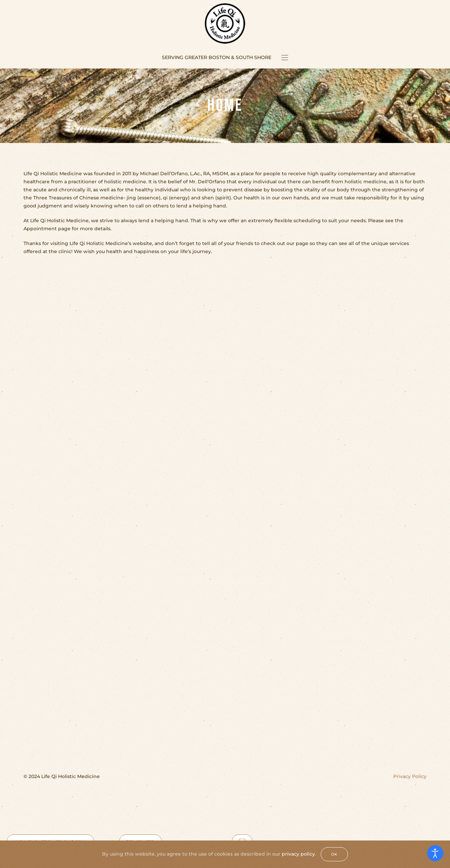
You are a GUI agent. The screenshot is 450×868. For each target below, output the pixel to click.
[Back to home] (225, 23)
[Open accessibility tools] (435, 853)
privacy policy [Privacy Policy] (298, 854)
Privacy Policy (410, 776)
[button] (285, 57)
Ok (334, 854)
